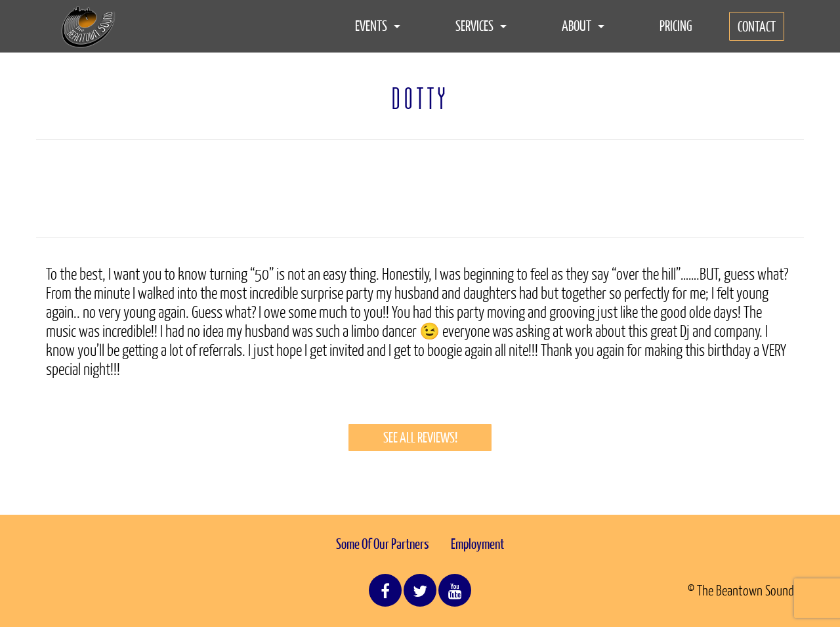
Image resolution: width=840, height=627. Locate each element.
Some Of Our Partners (383, 544)
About (583, 26)
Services (481, 26)
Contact (757, 26)
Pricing (676, 26)
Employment (477, 544)
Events (378, 26)
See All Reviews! (420, 437)
